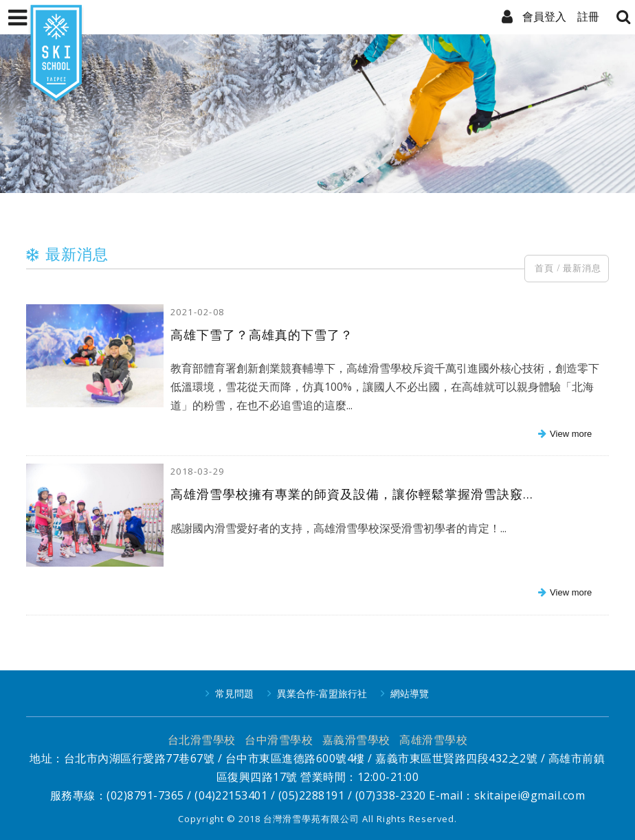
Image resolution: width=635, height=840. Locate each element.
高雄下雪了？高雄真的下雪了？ (262, 334)
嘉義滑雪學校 (356, 740)
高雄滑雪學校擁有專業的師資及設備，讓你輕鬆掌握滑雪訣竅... (352, 494)
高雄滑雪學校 (433, 740)
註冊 (588, 16)
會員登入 (544, 16)
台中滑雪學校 (279, 740)
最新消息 (582, 268)
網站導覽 (410, 693)
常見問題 (234, 693)
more (563, 434)
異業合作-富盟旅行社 (322, 693)
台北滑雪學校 (202, 740)
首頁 (544, 268)
